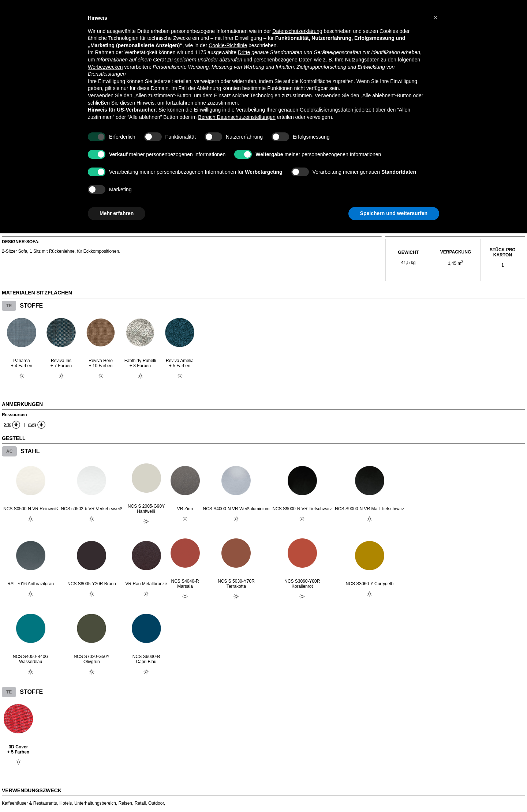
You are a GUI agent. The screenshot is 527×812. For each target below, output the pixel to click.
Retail (140, 803)
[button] (436, 18)
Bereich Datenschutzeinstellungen (237, 117)
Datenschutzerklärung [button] (297, 31)
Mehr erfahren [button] (117, 213)
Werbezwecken (105, 67)
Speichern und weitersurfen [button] (394, 213)
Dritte (244, 52)
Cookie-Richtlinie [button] (228, 45)
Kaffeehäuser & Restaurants (29, 803)
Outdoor (156, 803)
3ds (8, 425)
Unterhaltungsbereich (95, 803)
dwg (32, 425)
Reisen (125, 803)
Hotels (66, 803)
